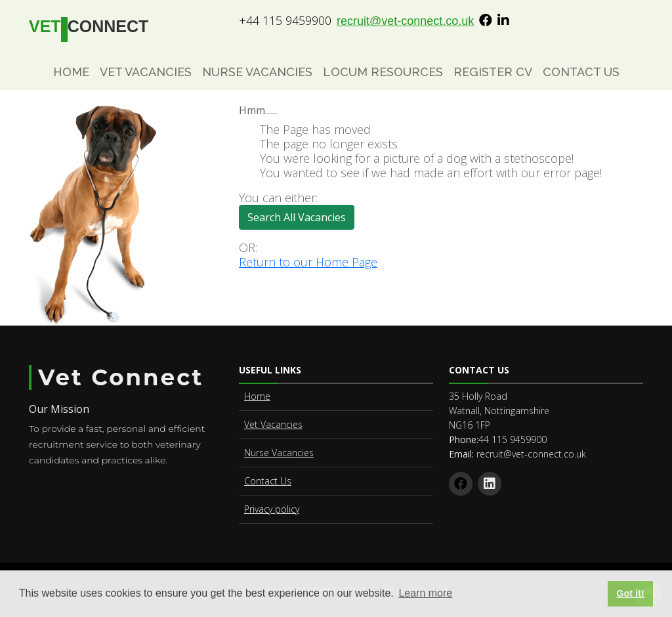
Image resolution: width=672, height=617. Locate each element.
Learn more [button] (425, 593)
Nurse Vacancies (257, 72)
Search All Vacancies (301, 220)
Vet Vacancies (146, 72)
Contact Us (581, 72)
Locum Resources (383, 72)
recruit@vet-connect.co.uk (405, 21)
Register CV (493, 72)
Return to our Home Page (308, 262)
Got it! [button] (630, 593)
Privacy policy (272, 509)
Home (71, 72)
